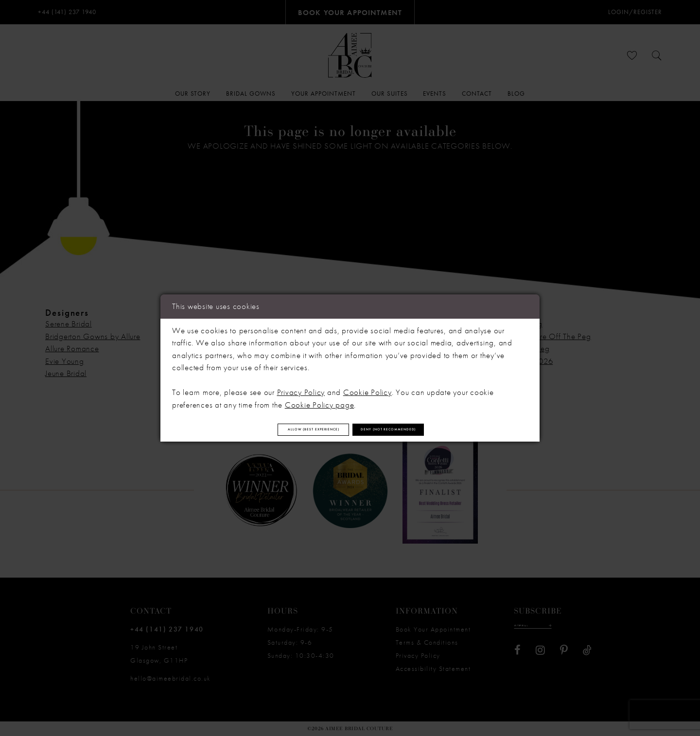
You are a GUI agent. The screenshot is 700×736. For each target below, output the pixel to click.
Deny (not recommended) (427, 429)
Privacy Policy (301, 387)
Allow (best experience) (277, 429)
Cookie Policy (367, 387)
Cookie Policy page (320, 399)
